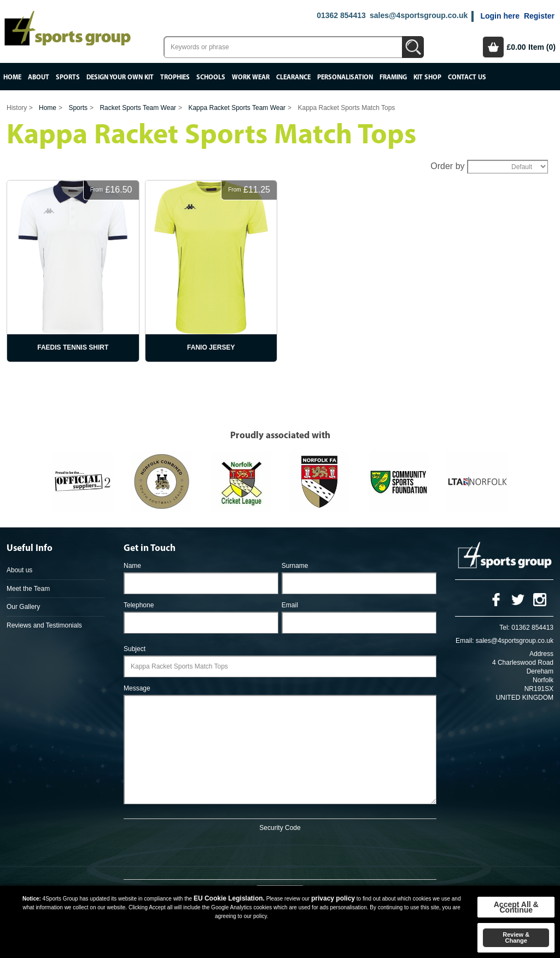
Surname (295, 566)
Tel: (504, 628)
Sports (68, 77)
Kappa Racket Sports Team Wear (237, 108)
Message (137, 688)
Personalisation (345, 77)
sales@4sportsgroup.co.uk (419, 15)
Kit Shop (427, 77)
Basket (493, 47)
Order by (447, 166)
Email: (465, 641)
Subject (135, 649)
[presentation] (280, 854)
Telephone (139, 605)
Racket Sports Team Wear (138, 108)
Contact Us (467, 77)
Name (132, 566)
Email (290, 605)
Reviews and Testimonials (44, 625)
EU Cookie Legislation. (229, 898)
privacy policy (333, 898)
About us (19, 570)
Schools (211, 77)
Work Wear (251, 77)
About (39, 77)
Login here (500, 16)
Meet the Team (28, 589)
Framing (393, 77)
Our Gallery (23, 607)
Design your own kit (120, 77)
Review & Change (516, 937)
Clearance (293, 77)
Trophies (175, 77)
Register (539, 16)
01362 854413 (341, 15)
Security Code (280, 828)
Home (12, 77)
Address (541, 654)
